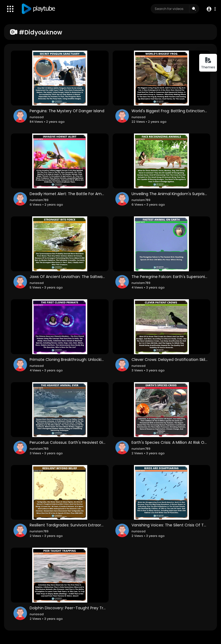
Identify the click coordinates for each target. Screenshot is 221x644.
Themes (208, 63)
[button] (211, 9)
